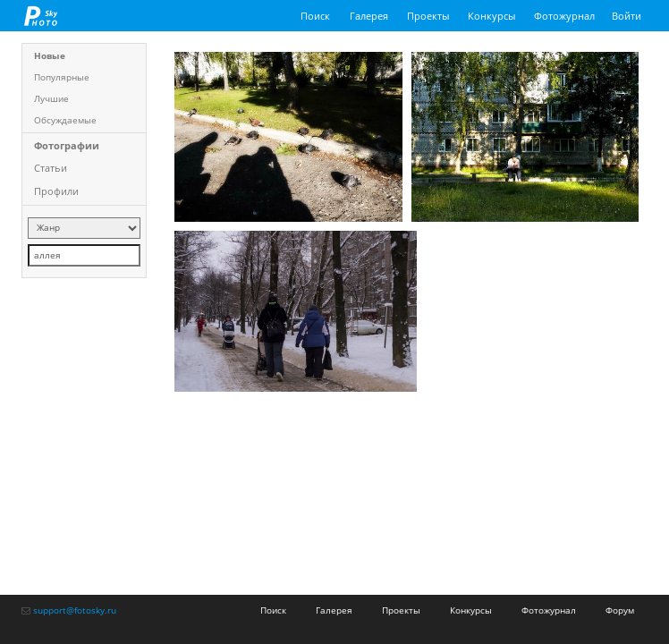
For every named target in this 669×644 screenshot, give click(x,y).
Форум (620, 610)
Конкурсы (491, 16)
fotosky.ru (41, 16)
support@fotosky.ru (75, 610)
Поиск (315, 16)
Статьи (51, 168)
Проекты (428, 16)
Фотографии (67, 145)
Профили (56, 191)
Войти (627, 16)
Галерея (369, 16)
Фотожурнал (564, 16)
